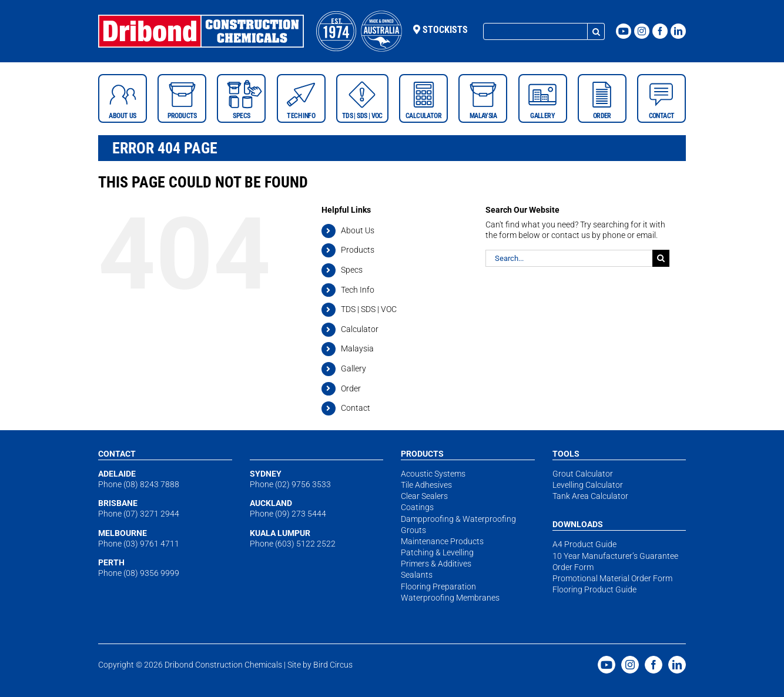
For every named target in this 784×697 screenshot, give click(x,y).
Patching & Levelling (437, 552)
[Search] (596, 31)
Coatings (417, 507)
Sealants (417, 575)
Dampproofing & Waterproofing (458, 519)
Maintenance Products (442, 541)
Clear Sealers (424, 496)
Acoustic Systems (433, 474)
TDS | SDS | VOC (369, 309)
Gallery (354, 368)
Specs (352, 270)
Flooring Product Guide (594, 589)
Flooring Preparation (438, 587)
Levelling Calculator (588, 485)
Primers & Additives (436, 564)
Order (351, 388)
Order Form (573, 567)
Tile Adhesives (426, 485)
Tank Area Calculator (590, 496)
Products (358, 250)
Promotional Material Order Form (612, 578)
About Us (358, 230)
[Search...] (535, 31)
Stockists (440, 30)
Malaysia (357, 348)
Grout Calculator (583, 474)
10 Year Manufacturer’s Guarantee (615, 556)
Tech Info (358, 290)
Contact (356, 408)
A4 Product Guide (584, 544)
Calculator (360, 329)
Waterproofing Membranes (450, 598)
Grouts (413, 530)
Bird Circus (333, 665)
